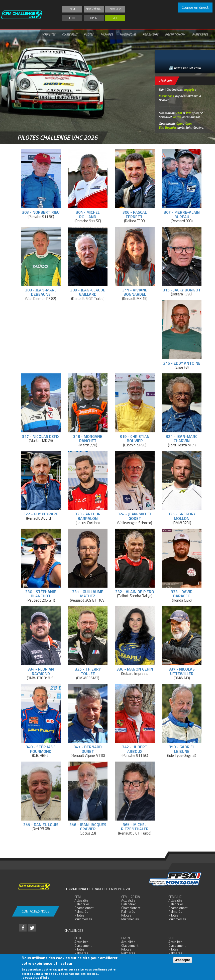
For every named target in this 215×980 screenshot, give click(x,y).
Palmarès (107, 34)
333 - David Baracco (182, 594)
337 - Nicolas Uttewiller (182, 671)
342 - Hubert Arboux (135, 749)
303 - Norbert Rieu (41, 212)
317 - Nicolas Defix (41, 436)
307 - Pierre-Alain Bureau (182, 214)
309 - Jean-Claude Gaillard (88, 292)
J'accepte (183, 960)
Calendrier (82, 904)
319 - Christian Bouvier (135, 439)
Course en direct (195, 7)
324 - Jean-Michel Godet (135, 516)
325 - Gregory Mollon (182, 516)
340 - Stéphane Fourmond (41, 749)
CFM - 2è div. (94, 9)
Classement (70, 34)
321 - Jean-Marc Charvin (182, 439)
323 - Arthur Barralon (88, 516)
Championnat (84, 908)
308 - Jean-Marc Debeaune (41, 292)
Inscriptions (166, 96)
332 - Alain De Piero (135, 592)
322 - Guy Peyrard (41, 514)
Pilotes (89, 34)
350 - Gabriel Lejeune (182, 749)
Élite (72, 18)
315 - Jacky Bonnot (182, 290)
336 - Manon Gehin (135, 669)
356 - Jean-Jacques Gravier (88, 827)
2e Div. (177, 117)
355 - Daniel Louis (41, 825)
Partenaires (200, 34)
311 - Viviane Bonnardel (135, 292)
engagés (189, 89)
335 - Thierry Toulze (88, 671)
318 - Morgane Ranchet (88, 439)
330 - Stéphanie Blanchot (41, 594)
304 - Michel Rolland (88, 214)
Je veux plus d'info (35, 978)
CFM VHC (115, 9)
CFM (72, 9)
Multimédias (128, 34)
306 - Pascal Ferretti (135, 214)
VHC (115, 18)
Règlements (150, 34)
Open (94, 18)
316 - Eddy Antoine (182, 363)
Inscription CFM (175, 34)
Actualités (48, 34)
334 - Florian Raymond (41, 671)
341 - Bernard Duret (88, 749)
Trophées (171, 127)
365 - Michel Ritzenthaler (135, 827)
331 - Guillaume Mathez (88, 594)
